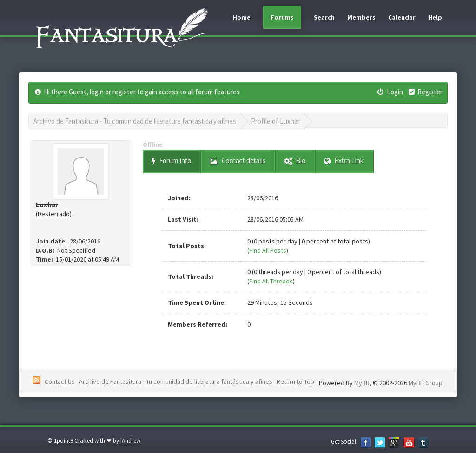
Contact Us (60, 381)
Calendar (402, 17)
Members (361, 17)
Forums (282, 17)
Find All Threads (271, 281)
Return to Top (295, 381)
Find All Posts (268, 250)
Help (435, 17)
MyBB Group (426, 383)
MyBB (362, 383)
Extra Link (344, 161)
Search (324, 17)
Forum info (171, 161)
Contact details (238, 161)
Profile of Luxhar (275, 121)
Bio (295, 161)
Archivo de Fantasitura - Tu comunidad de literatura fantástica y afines (135, 121)
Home (242, 17)
